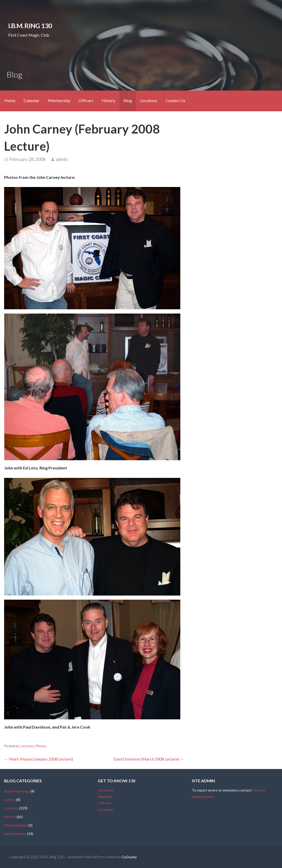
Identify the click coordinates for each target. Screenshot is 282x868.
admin (62, 159)
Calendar (32, 100)
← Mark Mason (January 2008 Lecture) (39, 759)
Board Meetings (17, 791)
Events (10, 800)
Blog (128, 100)
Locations (149, 100)
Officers (86, 100)
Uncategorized (16, 825)
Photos (41, 746)
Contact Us (175, 100)
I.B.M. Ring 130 (30, 26)
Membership (59, 100)
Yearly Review (15, 834)
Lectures (27, 746)
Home (10, 100)
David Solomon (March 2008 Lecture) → (149, 759)
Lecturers (106, 790)
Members (105, 796)
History (108, 100)
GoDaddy (129, 857)
